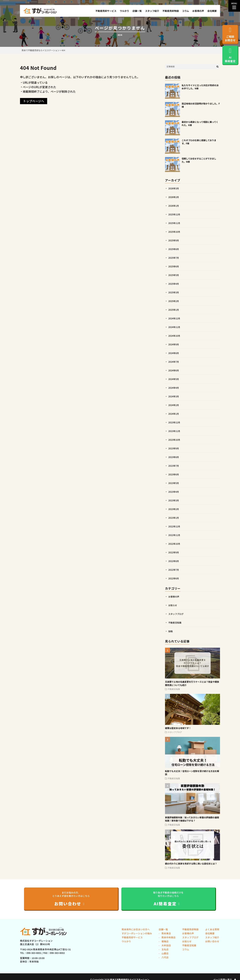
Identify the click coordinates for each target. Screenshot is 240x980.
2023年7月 (174, 466)
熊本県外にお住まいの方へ (136, 929)
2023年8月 (174, 457)
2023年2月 (174, 509)
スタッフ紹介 (152, 11)
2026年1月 (174, 206)
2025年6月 (174, 266)
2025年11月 (175, 223)
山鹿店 (165, 953)
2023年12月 (175, 422)
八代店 (165, 957)
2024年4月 (174, 388)
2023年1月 (174, 518)
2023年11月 (175, 431)
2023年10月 (175, 440)
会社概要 (212, 11)
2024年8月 (174, 353)
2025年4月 (174, 284)
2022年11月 (175, 535)
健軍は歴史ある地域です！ (178, 728)
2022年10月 (175, 544)
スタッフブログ (176, 614)
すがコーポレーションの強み (137, 933)
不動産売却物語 (170, 11)
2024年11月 (175, 327)
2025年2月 (174, 301)
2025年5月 (174, 275)
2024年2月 (174, 405)
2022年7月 (174, 570)
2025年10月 (175, 232)
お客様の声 (198, 11)
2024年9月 (174, 344)
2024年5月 (174, 379)
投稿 (171, 631)
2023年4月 (174, 492)
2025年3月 (174, 292)
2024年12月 (175, 318)
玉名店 (165, 949)
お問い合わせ (212, 941)
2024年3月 (174, 396)
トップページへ (34, 101)
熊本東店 (166, 933)
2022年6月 (174, 578)
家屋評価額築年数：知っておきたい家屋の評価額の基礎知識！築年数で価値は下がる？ (192, 819)
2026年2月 (174, 197)
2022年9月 (174, 552)
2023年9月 (174, 448)
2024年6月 (174, 370)
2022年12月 (175, 526)
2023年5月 (174, 483)
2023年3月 (174, 500)
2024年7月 (174, 362)
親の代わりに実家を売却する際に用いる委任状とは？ (191, 864)
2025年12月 (175, 214)
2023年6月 (174, 474)
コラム (185, 11)
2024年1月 (174, 414)
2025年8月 (174, 249)
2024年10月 (175, 336)
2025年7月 (174, 258)
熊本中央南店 (168, 937)
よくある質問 (212, 929)
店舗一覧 (137, 11)
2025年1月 (174, 310)
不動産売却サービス (106, 11)
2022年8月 (174, 561)
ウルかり (124, 11)
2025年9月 (174, 240)
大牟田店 (166, 945)
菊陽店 (165, 941)
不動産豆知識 (175, 622)
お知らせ (173, 605)
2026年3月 (174, 188)
